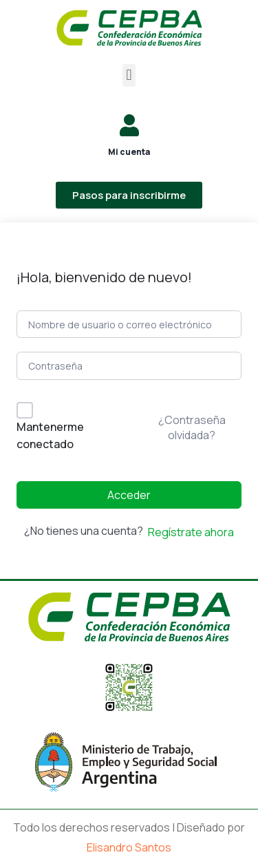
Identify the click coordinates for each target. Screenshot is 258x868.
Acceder (129, 495)
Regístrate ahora (191, 532)
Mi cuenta (129, 152)
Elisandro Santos (129, 847)
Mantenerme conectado (50, 436)
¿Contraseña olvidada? (192, 427)
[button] (129, 75)
